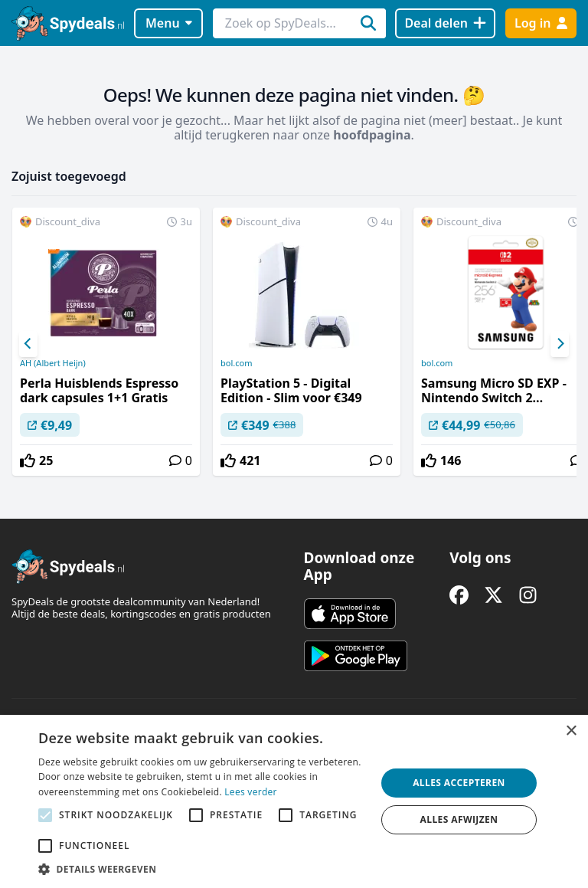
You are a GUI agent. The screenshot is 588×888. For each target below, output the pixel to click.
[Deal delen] (445, 23)
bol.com (236, 363)
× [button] (571, 731)
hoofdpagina (372, 135)
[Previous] (28, 344)
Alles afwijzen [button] (459, 819)
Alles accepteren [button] (459, 783)
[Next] (560, 344)
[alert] (294, 801)
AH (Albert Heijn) (53, 363)
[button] (202, 869)
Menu (169, 23)
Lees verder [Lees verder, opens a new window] (251, 792)
